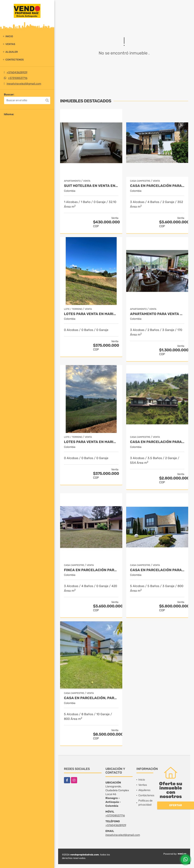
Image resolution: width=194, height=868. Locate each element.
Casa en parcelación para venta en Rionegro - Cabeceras (157, 570)
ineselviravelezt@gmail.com (24, 84)
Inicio (9, 36)
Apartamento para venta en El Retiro (157, 314)
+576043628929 (17, 72)
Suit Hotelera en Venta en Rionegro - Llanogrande (91, 186)
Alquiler (12, 52)
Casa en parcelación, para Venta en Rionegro (91, 698)
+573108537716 (18, 78)
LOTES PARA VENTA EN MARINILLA (91, 314)
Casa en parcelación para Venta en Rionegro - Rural (157, 186)
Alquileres (144, 790)
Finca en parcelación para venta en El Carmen (91, 570)
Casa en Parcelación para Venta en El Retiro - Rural (157, 442)
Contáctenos (15, 60)
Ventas (10, 44)
